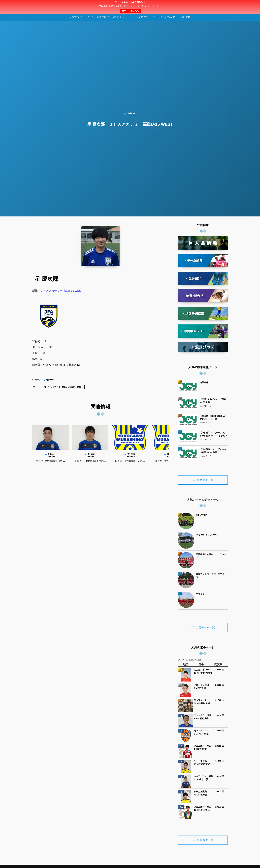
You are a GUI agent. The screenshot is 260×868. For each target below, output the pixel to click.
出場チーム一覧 (205, 628)
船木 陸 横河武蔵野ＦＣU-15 (50, 461)
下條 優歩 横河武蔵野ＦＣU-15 (90, 461)
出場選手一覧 (205, 840)
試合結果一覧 (205, 480)
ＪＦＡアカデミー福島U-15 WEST (62, 291)
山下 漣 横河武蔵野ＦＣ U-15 (130, 461)
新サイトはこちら (130, 11)
